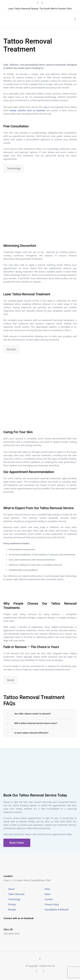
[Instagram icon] (42, 3)
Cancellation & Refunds (57, 910)
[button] (40, 714)
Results (12, 910)
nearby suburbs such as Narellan (27, 110)
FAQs (47, 889)
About (11, 889)
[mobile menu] (75, 19)
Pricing (12, 904)
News (48, 894)
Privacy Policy (52, 904)
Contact (49, 899)
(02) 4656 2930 (63, 822)
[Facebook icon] (38, 3)
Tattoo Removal (23, 294)
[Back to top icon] (40, 959)
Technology (14, 899)
